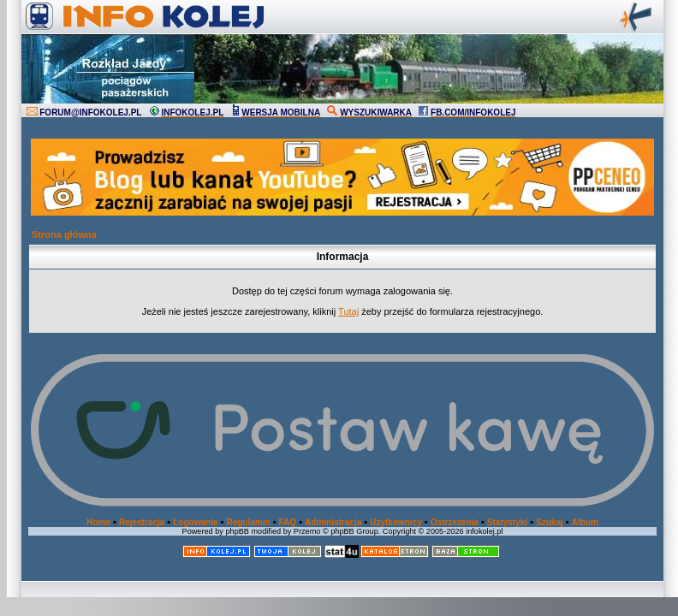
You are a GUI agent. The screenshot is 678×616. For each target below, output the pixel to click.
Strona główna (64, 234)
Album (585, 522)
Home (98, 522)
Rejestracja (142, 522)
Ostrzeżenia (455, 522)
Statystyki (507, 522)
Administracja (333, 522)
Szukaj (550, 522)
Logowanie (195, 522)
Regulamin (248, 522)
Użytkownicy (396, 522)
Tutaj (348, 311)
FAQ (288, 522)
